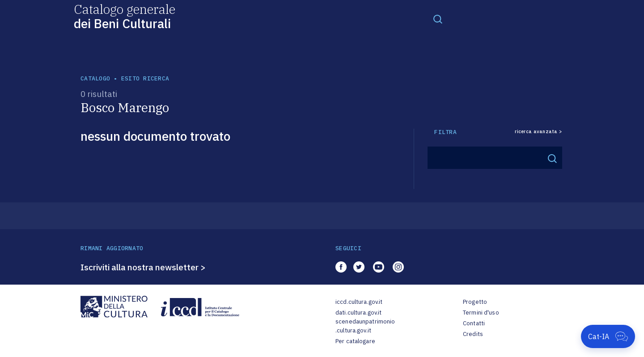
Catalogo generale (125, 16)
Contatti (474, 323)
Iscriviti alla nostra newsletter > (143, 267)
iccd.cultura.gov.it (359, 302)
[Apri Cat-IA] (608, 336)
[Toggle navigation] (438, 19)
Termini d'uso (481, 313)
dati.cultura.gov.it (358, 313)
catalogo (95, 78)
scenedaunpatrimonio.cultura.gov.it (365, 326)
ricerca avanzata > (538, 132)
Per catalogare (355, 341)
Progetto (475, 302)
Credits (473, 334)
